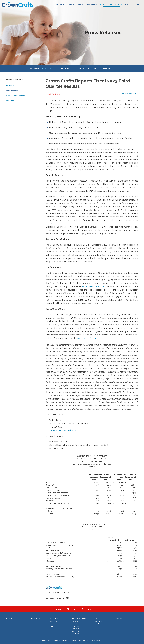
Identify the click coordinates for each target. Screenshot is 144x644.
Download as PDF (130, 94)
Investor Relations (113, 4)
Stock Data (79, 68)
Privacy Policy (47, 641)
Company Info (94, 4)
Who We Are (54, 621)
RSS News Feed (90, 609)
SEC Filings (93, 68)
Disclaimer (57, 641)
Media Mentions (99, 624)
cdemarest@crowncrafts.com (63, 430)
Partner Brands (76, 4)
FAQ (51, 626)
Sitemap (65, 641)
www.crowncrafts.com (93, 286)
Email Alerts (11, 101)
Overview (35, 68)
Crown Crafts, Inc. (83, 641)
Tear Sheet (73, 609)
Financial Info (65, 68)
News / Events (49, 68)
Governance (106, 68)
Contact (137, 4)
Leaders (53, 624)
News (127, 4)
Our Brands (60, 4)
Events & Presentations (15, 96)
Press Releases (12, 91)
